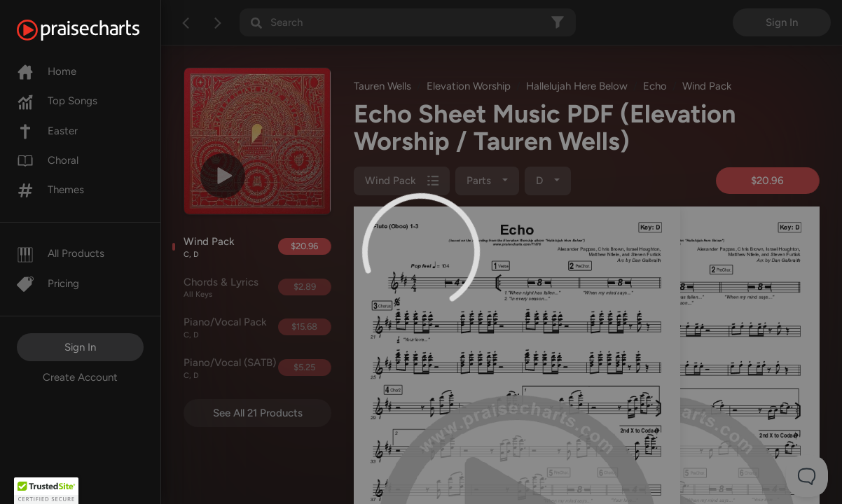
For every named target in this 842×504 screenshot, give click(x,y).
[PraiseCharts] (96, 30)
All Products (61, 253)
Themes (50, 190)
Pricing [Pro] (48, 283)
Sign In (80, 347)
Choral (48, 160)
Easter (47, 131)
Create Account (80, 377)
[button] (46, 491)
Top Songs (57, 101)
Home (47, 71)
